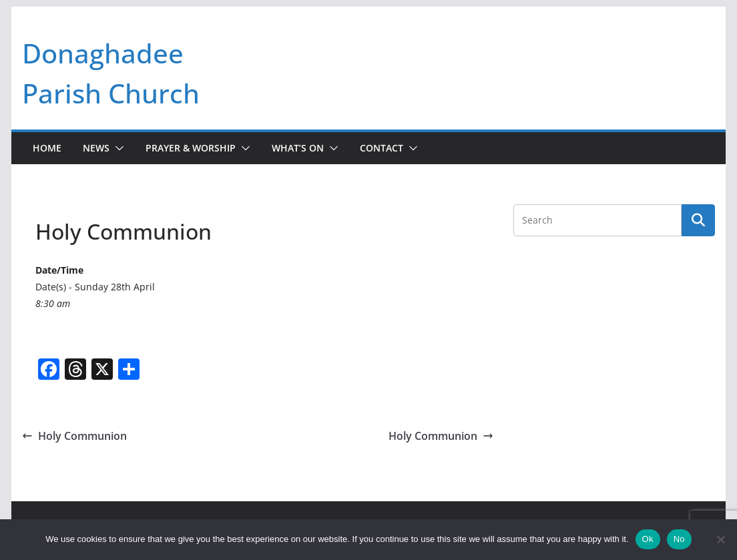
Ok (648, 539)
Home (47, 148)
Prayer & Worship (191, 148)
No (679, 539)
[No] (720, 539)
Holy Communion (74, 436)
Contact (382, 148)
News (96, 148)
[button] (117, 148)
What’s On (298, 148)
